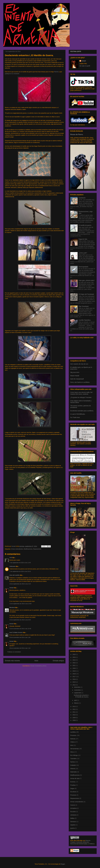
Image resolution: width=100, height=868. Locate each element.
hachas (73, 762)
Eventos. (73, 782)
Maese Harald (75, 376)
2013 (74, 706)
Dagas (72, 788)
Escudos (73, 812)
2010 (74, 715)
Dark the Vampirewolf (77, 379)
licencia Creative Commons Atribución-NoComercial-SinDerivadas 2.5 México (82, 842)
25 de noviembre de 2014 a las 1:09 (20, 637)
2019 (74, 671)
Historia (73, 769)
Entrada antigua (58, 661)
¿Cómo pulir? (83, 253)
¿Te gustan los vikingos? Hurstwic (81, 397)
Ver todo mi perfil (85, 66)
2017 (74, 677)
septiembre (78, 693)
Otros (72, 752)
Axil (11, 558)
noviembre (78, 690)
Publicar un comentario (14, 652)
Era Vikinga (74, 755)
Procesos (73, 795)
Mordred (12, 607)
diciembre (77, 687)
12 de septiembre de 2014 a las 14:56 (20, 604)
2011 (74, 712)
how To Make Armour (16, 632)
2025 (74, 654)
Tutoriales (73, 759)
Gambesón (82, 198)
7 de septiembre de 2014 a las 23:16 (20, 571)
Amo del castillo (14, 575)
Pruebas (73, 785)
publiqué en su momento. (12, 74)
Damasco (73, 822)
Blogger (63, 864)
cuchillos (73, 732)
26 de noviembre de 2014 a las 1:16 (20, 648)
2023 (74, 660)
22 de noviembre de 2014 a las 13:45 (20, 629)
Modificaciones (28, 549)
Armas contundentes (17, 549)
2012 (74, 709)
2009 (74, 718)
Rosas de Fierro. (77, 134)
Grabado (73, 765)
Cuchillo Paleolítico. (85, 320)
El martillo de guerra (85, 225)
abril (76, 700)
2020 (74, 668)
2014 (74, 685)
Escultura (73, 792)
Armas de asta (75, 778)
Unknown (12, 566)
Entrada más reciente (12, 661)
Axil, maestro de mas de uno (79, 364)
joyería (72, 828)
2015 (74, 682)
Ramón (56, 72)
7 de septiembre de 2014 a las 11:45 (20, 563)
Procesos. (73, 735)
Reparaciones (37, 549)
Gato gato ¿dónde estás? (87, 280)
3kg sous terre (75, 372)
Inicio (36, 661)
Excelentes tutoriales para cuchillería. (82, 411)
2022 (74, 663)
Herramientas (75, 749)
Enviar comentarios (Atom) (39, 666)
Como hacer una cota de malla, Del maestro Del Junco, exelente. (81, 393)
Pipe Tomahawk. (84, 306)
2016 (74, 679)
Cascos (73, 805)
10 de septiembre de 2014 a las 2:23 (20, 584)
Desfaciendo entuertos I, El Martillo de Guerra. (81, 696)
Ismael (11, 588)
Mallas (72, 818)
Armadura (73, 808)
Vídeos (73, 742)
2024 (74, 657)
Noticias (73, 739)
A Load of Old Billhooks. (78, 414)
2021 (74, 665)
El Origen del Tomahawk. (86, 294)
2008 (74, 720)
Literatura (73, 815)
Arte (72, 745)
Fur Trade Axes (75, 417)
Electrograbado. (84, 267)
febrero (77, 703)
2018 (74, 674)
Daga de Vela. (83, 239)
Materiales (74, 772)
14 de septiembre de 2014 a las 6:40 (20, 620)
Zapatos (73, 825)
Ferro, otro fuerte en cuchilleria (80, 382)
